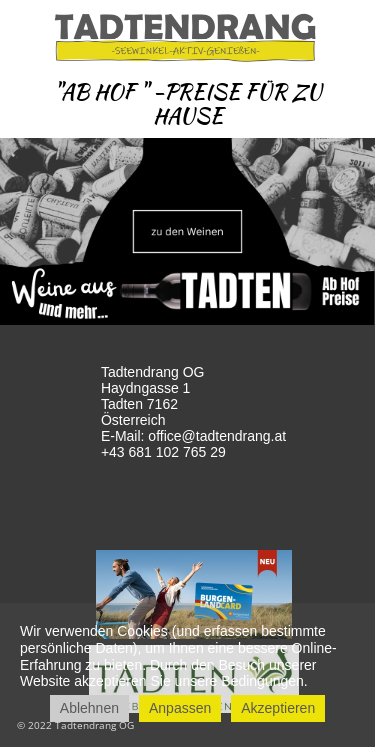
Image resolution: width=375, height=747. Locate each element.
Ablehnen (89, 708)
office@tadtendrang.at (217, 436)
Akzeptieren (278, 708)
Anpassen (180, 708)
